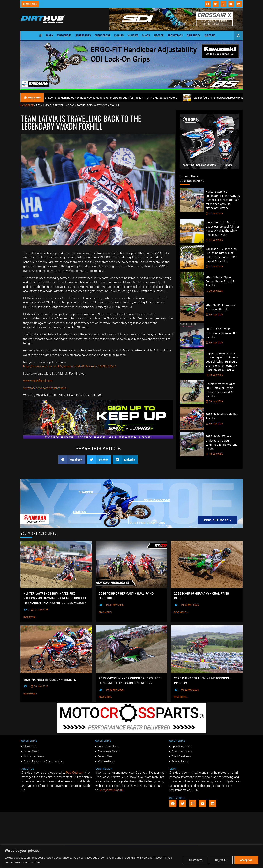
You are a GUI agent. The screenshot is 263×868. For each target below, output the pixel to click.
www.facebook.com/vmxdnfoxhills (45, 388)
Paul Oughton (75, 773)
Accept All (246, 860)
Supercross (83, 36)
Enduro (119, 36)
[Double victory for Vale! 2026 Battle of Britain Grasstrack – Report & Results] (192, 392)
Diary (50, 36)
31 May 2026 (214, 213)
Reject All (221, 860)
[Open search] (238, 35)
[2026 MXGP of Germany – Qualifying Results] (192, 310)
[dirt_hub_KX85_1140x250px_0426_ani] (131, 89)
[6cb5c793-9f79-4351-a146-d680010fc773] (209, 168)
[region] (131, 856)
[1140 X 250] (131, 527)
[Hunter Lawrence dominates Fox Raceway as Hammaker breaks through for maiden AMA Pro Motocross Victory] (192, 200)
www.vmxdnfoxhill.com (38, 381)
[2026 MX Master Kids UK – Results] (192, 419)
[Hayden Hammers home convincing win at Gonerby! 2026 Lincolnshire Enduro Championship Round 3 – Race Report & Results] (192, 361)
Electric (210, 36)
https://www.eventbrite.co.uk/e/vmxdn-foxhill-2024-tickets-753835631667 (69, 366)
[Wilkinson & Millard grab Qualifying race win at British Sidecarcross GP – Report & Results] (192, 257)
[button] (72, 460)
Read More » (37, 617)
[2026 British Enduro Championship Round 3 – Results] (192, 336)
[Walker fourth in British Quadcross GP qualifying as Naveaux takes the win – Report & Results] (192, 231)
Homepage (27, 105)
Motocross (64, 36)
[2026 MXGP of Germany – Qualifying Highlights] (132, 565)
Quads (146, 36)
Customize (196, 860)
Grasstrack (175, 36)
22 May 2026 (190, 690)
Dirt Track (194, 36)
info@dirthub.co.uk (111, 790)
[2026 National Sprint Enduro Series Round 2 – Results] (192, 284)
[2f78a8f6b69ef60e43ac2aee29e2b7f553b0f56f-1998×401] (131, 732)
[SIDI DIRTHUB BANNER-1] (176, 29)
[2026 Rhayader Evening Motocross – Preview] (207, 649)
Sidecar (159, 36)
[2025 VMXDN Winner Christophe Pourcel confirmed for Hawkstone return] (192, 445)
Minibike (133, 36)
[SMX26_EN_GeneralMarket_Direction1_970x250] (98, 438)
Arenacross (102, 36)
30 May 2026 (214, 291)
